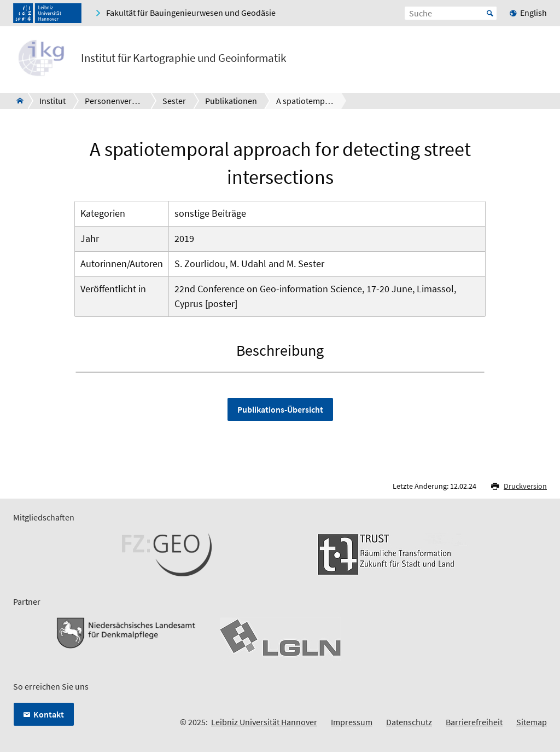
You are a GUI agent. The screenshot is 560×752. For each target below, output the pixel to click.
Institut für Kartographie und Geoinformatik (183, 58)
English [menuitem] (533, 13)
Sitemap (532, 722)
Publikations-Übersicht (280, 409)
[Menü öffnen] (538, 60)
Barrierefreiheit (474, 722)
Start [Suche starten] (490, 13)
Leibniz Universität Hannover (264, 722)
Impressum (352, 722)
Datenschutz (409, 722)
